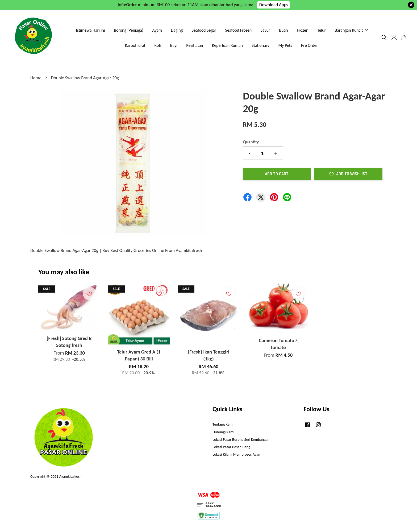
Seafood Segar (204, 30)
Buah (283, 30)
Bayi (174, 45)
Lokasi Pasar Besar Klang (231, 447)
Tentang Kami (223, 424)
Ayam (157, 30)
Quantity (251, 142)
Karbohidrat (135, 45)
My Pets (285, 45)
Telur (322, 30)
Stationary (260, 45)
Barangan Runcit (352, 30)
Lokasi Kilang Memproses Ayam (237, 454)
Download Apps (274, 5)
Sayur (265, 30)
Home (36, 78)
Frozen (303, 30)
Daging (177, 30)
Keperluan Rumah (227, 45)
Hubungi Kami (223, 432)
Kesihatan (195, 45)
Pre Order (309, 45)
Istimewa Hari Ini (91, 30)
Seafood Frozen (239, 30)
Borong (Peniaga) (129, 30)
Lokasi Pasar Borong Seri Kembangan (241, 439)
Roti (158, 45)
